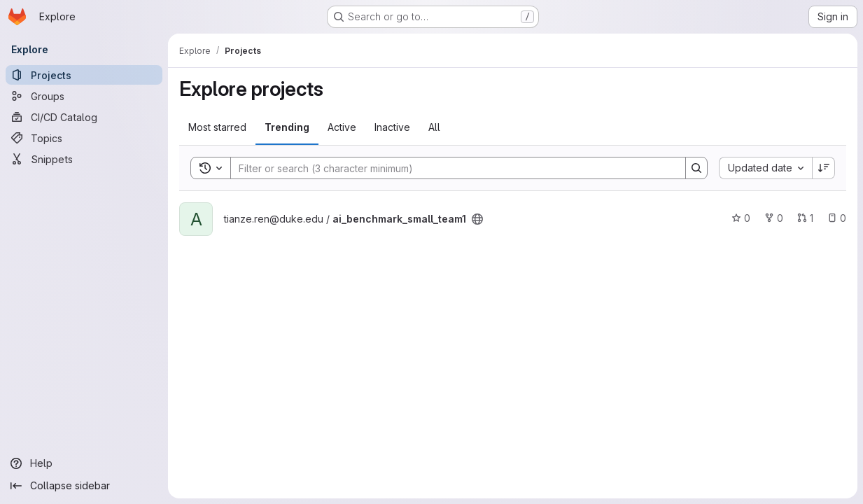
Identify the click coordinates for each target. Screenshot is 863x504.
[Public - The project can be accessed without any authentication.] (477, 219)
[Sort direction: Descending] (824, 168)
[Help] (84, 463)
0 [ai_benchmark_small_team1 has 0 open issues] (837, 218)
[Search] (451, 168)
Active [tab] (342, 127)
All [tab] (434, 127)
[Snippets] (84, 159)
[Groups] (84, 96)
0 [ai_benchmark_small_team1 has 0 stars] (741, 218)
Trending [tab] (287, 127)
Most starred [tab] (217, 127)
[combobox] (765, 168)
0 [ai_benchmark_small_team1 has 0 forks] (774, 218)
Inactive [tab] (392, 127)
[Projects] (84, 75)
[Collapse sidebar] (84, 486)
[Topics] (84, 138)
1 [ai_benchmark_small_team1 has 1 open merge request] (805, 218)
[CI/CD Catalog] (84, 117)
